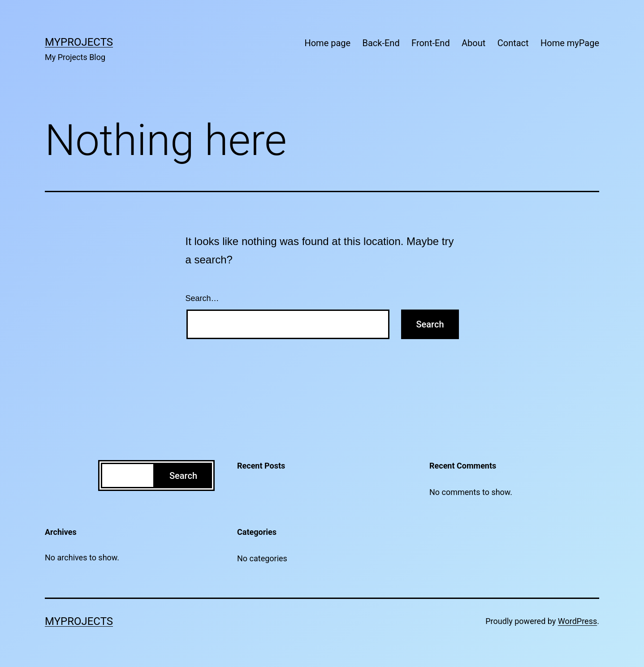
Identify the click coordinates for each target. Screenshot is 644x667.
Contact (513, 43)
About (473, 43)
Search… (202, 298)
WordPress (577, 621)
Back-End (381, 43)
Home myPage (570, 43)
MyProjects (79, 42)
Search (183, 476)
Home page (327, 43)
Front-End (431, 43)
